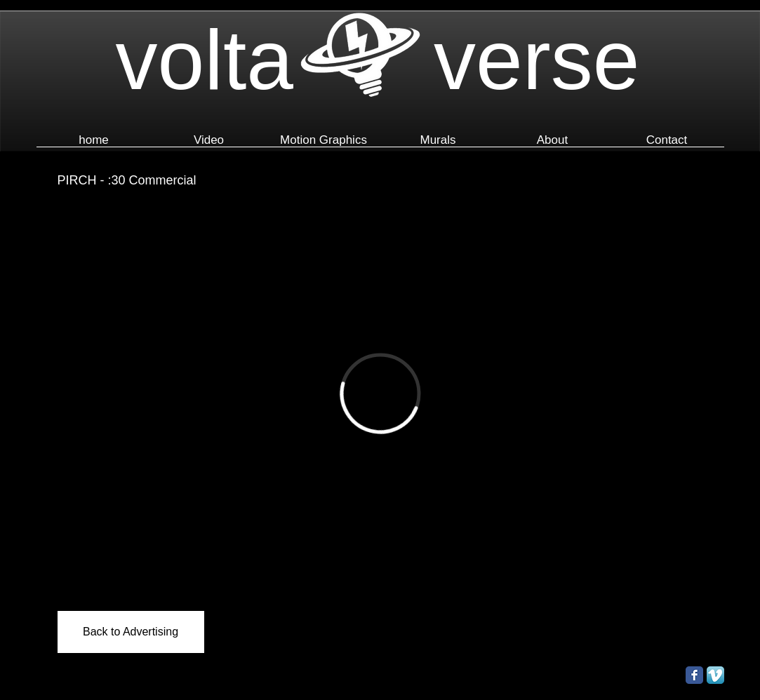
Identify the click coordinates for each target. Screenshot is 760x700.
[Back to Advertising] (131, 632)
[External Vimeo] (380, 393)
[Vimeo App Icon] (715, 675)
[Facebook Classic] (694, 675)
